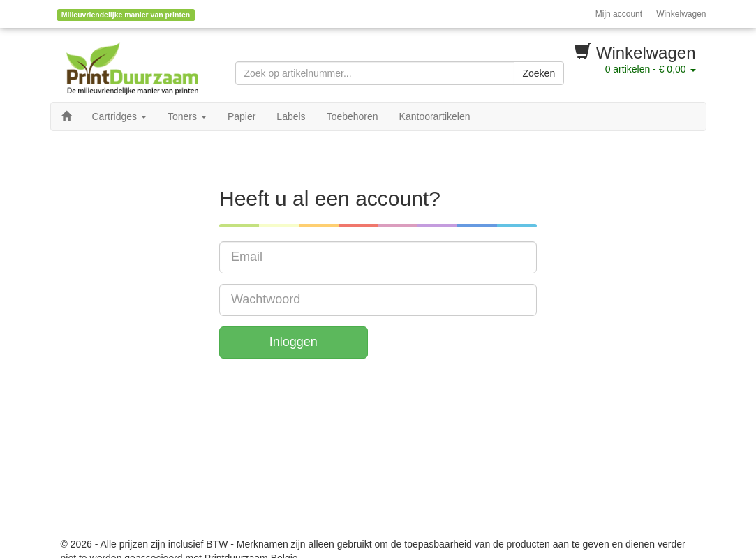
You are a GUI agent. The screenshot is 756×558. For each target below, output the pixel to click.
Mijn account (619, 14)
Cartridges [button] (119, 116)
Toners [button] (187, 116)
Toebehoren (353, 116)
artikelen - (651, 69)
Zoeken (539, 73)
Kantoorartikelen (435, 116)
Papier (242, 116)
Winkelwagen (681, 14)
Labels (291, 116)
